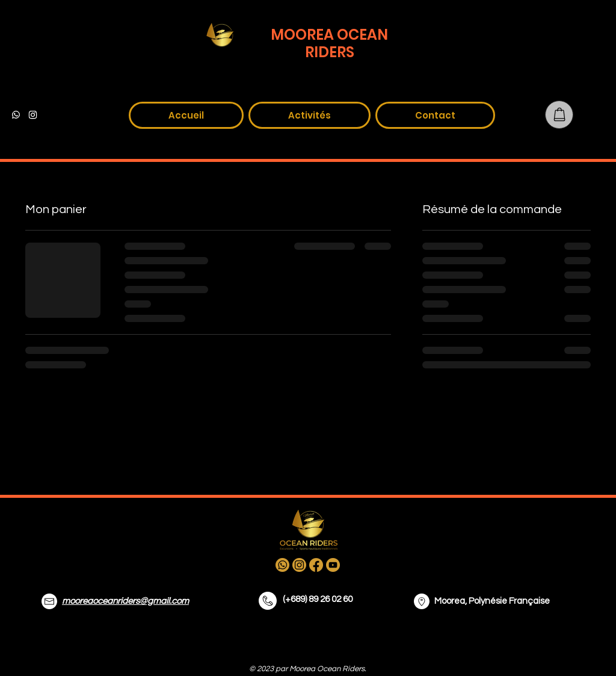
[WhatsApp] (16, 115)
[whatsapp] (282, 565)
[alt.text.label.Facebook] (50, 115)
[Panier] (559, 115)
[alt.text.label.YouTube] (66, 115)
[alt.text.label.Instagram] (33, 115)
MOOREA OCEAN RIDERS (329, 43)
